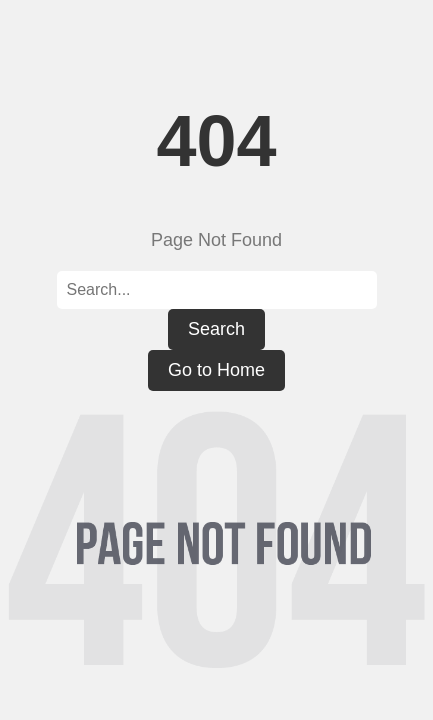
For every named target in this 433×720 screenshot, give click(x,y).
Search (216, 329)
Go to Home (216, 370)
